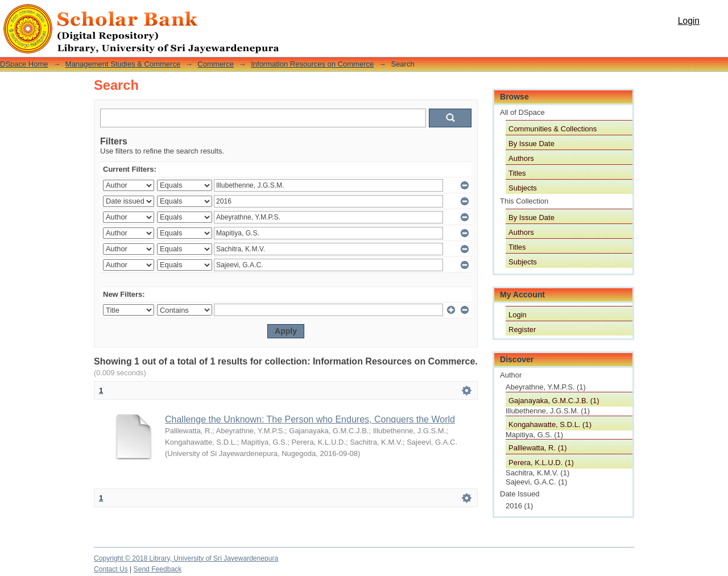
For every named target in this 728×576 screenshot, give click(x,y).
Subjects (523, 188)
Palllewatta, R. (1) (538, 448)
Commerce (216, 64)
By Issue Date (531, 144)
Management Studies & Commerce (123, 64)
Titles (517, 173)
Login (689, 21)
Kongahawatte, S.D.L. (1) (550, 424)
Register (522, 330)
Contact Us (111, 569)
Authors (521, 158)
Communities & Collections (553, 129)
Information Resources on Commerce (312, 64)
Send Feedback (158, 569)
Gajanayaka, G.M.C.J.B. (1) (554, 401)
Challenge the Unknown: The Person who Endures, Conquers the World (310, 419)
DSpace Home (24, 64)
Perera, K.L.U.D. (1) (541, 463)
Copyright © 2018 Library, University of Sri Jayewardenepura (186, 558)
